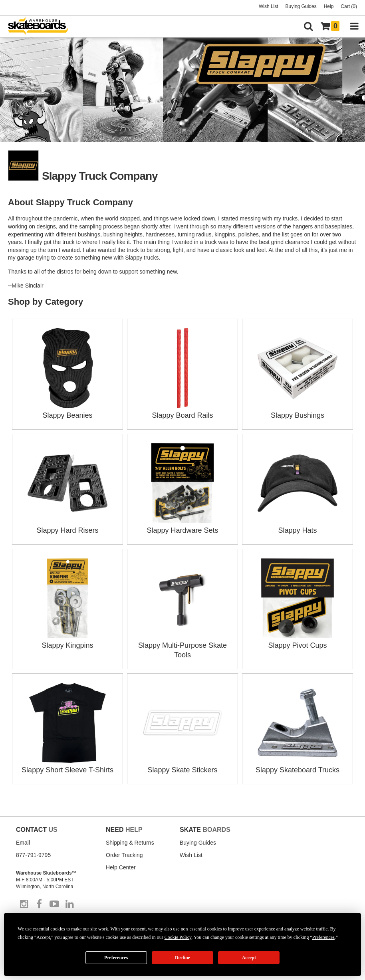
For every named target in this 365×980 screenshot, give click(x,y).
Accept (249, 958)
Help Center (121, 867)
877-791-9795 (33, 855)
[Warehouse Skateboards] (42, 27)
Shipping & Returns (130, 843)
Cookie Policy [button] (178, 937)
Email (23, 843)
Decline (182, 958)
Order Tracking (124, 855)
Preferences (116, 958)
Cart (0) (349, 6)
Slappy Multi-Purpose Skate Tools (182, 645)
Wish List (269, 6)
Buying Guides (301, 6)
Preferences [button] (323, 937)
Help (329, 6)
